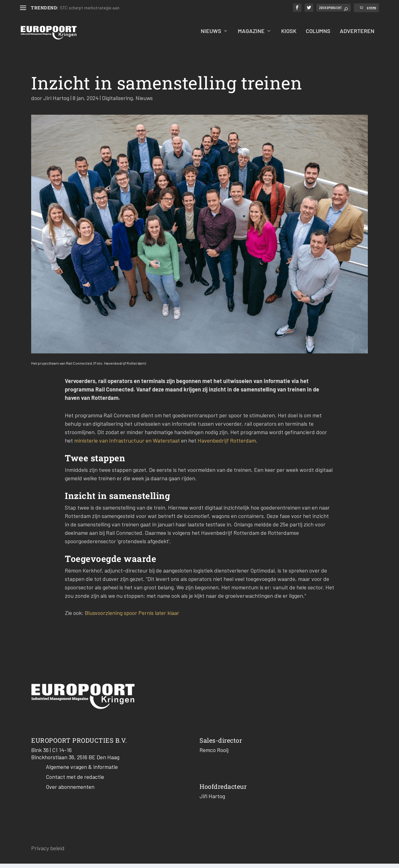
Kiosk (289, 36)
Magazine (251, 36)
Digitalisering (117, 102)
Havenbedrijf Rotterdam (227, 445)
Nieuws (211, 36)
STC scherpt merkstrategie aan (90, 8)
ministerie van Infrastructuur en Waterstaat (127, 445)
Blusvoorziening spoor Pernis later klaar (132, 617)
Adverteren (357, 36)
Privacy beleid (48, 852)
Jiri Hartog (56, 102)
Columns (318, 36)
